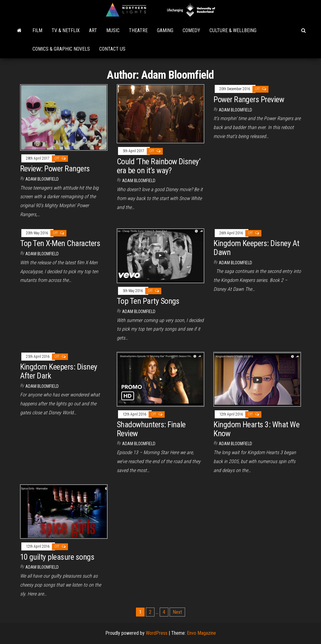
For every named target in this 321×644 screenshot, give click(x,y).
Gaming (165, 30)
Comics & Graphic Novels (61, 49)
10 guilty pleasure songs (57, 557)
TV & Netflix (66, 30)
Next (177, 612)
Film (37, 30)
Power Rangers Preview (249, 99)
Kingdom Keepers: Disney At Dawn (256, 248)
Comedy (191, 30)
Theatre (138, 30)
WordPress (157, 633)
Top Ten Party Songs (148, 301)
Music (113, 30)
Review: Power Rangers (55, 169)
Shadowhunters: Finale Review (151, 429)
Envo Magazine (201, 633)
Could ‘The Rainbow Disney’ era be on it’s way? (158, 166)
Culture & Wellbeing (233, 30)
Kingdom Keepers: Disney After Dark (59, 371)
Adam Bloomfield (42, 179)
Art (93, 30)
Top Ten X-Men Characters (60, 243)
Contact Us (112, 49)
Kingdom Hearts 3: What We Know (256, 429)
